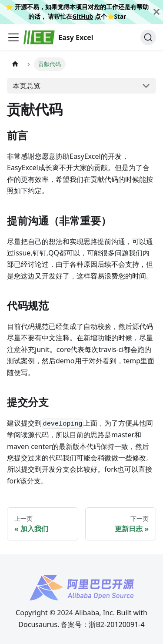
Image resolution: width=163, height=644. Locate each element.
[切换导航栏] (13, 37)
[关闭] (156, 12)
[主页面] (15, 64)
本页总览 (27, 86)
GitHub (83, 16)
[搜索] (148, 37)
